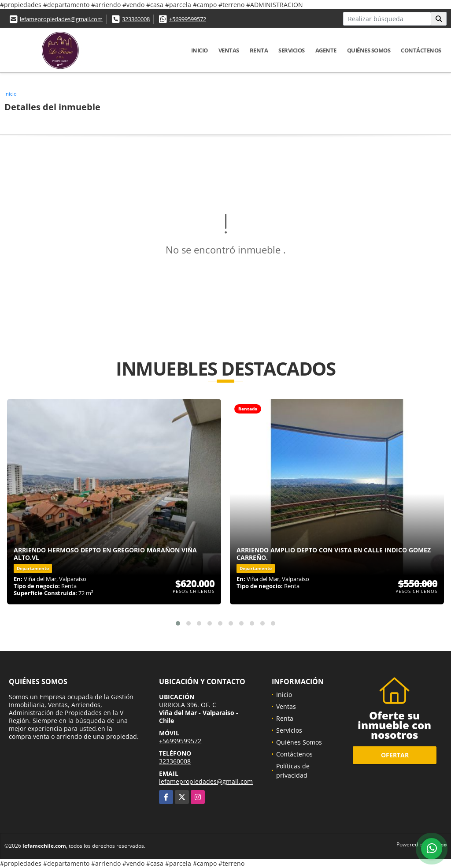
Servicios (292, 50)
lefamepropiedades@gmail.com (61, 19)
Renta (259, 50)
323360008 (136, 19)
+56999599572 (188, 19)
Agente (326, 50)
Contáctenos (421, 50)
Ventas (229, 50)
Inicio (200, 50)
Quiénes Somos (369, 50)
